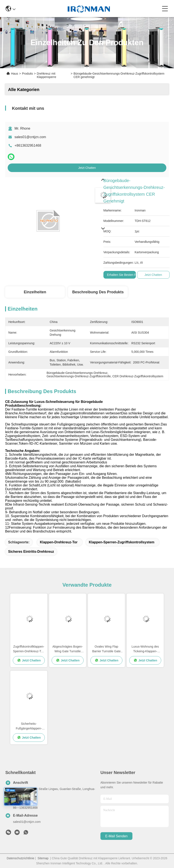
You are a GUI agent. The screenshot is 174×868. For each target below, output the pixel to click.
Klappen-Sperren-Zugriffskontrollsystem (122, 542)
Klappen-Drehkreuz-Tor (59, 542)
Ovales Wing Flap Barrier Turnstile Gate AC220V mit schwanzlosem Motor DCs (106, 649)
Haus (15, 74)
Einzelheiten (35, 292)
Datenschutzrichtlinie (21, 858)
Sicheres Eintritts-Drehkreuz (31, 552)
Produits (27, 74)
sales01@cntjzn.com (30, 137)
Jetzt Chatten (87, 168)
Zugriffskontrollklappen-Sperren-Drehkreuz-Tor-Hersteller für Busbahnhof (29, 649)
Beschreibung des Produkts (98, 292)
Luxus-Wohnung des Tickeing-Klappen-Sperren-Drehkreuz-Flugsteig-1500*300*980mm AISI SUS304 (145, 649)
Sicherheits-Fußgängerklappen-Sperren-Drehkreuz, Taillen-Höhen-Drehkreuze (29, 726)
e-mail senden (117, 836)
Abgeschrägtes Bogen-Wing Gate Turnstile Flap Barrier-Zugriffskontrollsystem (68, 649)
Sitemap (43, 858)
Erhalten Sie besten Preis (124, 275)
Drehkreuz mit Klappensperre (46, 75)
